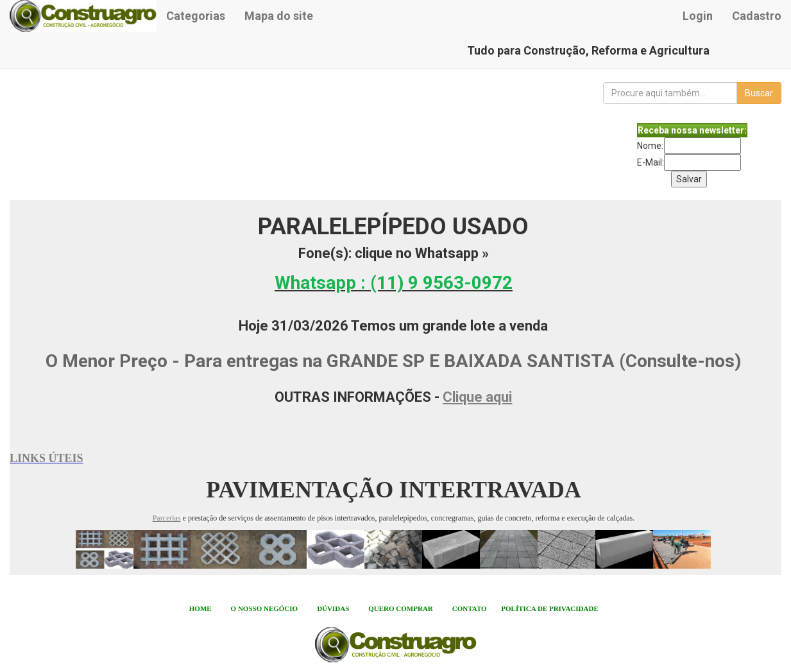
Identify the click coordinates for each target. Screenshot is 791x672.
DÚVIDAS (333, 608)
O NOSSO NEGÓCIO (265, 608)
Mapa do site (279, 16)
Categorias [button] (196, 16)
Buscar (759, 93)
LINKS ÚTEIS (47, 458)
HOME (200, 608)
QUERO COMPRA (398, 608)
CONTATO (470, 608)
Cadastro (757, 16)
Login (698, 16)
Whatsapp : (394, 283)
